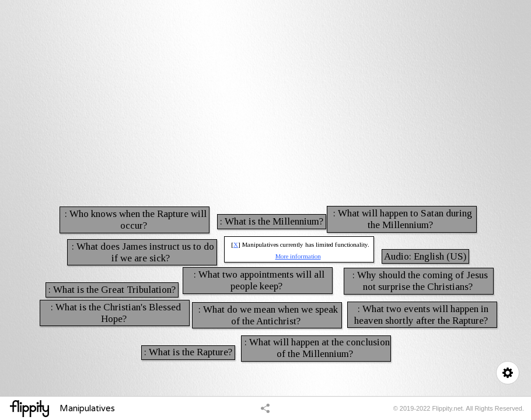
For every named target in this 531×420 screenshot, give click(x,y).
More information (298, 256)
